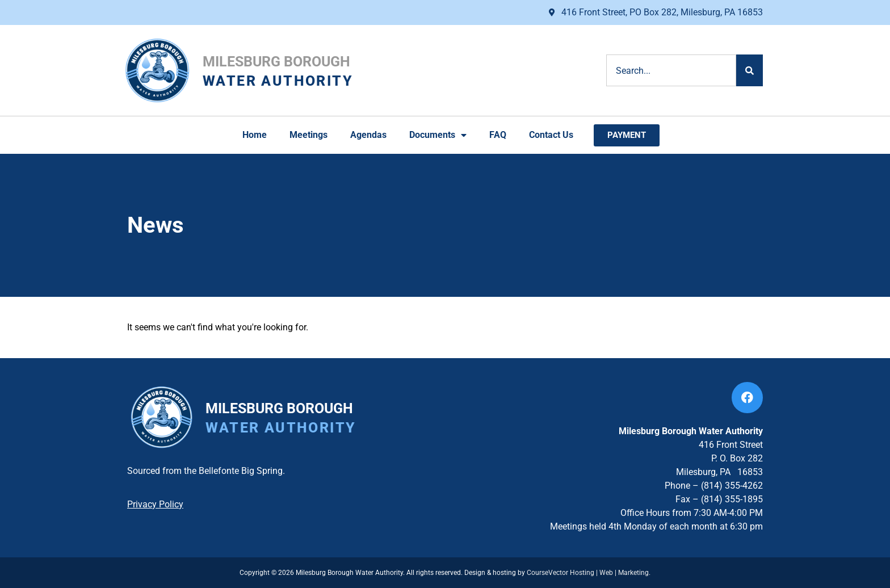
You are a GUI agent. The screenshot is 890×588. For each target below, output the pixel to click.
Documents (438, 135)
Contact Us (551, 135)
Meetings (308, 135)
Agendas (368, 135)
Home (255, 135)
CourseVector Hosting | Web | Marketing (588, 573)
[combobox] (671, 70)
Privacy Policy (155, 504)
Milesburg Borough (276, 62)
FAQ (498, 135)
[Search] (750, 70)
